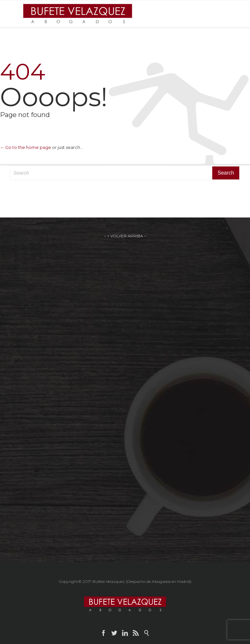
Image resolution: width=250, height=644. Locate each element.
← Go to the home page (26, 147)
